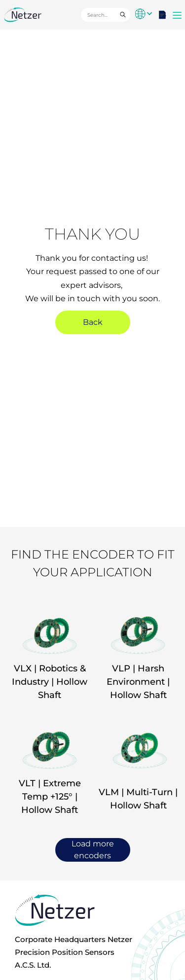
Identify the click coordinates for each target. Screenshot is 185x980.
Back (93, 322)
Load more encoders (93, 850)
